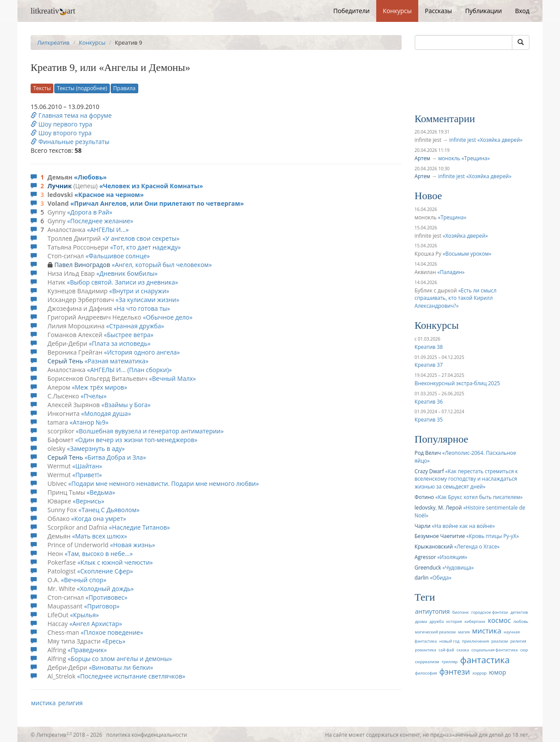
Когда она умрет (99, 519)
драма (421, 621)
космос (499, 621)
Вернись (88, 501)
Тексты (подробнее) (82, 88)
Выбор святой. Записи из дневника (122, 282)
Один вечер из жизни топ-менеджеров (136, 440)
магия (464, 632)
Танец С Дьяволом (109, 510)
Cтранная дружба (135, 326)
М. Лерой (450, 507)
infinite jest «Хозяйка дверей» (486, 140)
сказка (463, 650)
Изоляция (452, 557)
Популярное (442, 439)
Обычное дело (168, 317)
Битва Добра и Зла (115, 457)
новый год (449, 641)
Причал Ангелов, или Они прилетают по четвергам (157, 203)
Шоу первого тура (61, 124)
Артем (423, 158)
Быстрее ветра (128, 335)
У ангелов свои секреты (141, 238)
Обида (441, 577)
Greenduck (428, 567)
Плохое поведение (112, 632)
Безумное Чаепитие (440, 536)
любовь (521, 621)
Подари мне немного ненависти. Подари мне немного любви (164, 484)
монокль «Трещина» (464, 158)
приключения (476, 641)
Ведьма (101, 492)
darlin (422, 577)
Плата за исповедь (120, 343)
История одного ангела (142, 352)
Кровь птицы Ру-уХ (493, 536)
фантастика (485, 660)
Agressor (425, 557)
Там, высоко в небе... (99, 554)
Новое (429, 196)
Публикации (483, 11)
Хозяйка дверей (465, 236)
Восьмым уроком (467, 253)
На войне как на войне (463, 526)
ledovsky (425, 507)
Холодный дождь (105, 589)
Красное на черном (109, 195)
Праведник (87, 650)
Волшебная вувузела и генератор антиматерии (150, 431)
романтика (426, 650)
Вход (522, 11)
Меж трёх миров (100, 387)
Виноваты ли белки (121, 667)
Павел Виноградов (82, 265)
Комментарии (445, 119)
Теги (425, 597)
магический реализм (436, 632)
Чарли (423, 526)
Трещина (452, 217)
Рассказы (438, 11)
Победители (352, 11)
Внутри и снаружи (139, 291)
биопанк (461, 612)
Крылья (84, 615)
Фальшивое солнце (117, 256)
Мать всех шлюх (100, 536)
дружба (437, 621)
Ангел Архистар (96, 624)
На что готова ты (142, 308)
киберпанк (475, 621)
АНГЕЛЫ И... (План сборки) (129, 370)
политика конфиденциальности (147, 735)
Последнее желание (100, 221)
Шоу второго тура (61, 133)
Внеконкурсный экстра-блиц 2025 (457, 383)
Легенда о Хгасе (477, 546)
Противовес (106, 597)
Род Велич (428, 453)
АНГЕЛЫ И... (108, 230)
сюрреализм (427, 662)
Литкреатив (53, 42)
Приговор (102, 606)
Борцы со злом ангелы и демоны (120, 659)
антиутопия (433, 611)
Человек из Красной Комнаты (151, 186)
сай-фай (446, 650)
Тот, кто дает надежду (146, 247)
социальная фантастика (494, 650)
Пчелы (93, 396)
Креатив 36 (429, 401)
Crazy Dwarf (429, 471)
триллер (450, 662)
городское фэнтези (490, 612)
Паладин (451, 272)
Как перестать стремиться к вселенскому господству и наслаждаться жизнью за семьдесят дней (466, 479)
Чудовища (458, 567)
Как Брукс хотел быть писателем (479, 497)
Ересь (114, 641)
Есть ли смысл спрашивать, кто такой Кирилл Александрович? (456, 298)
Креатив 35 (429, 419)
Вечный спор (84, 580)
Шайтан (87, 466)
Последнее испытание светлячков (131, 676)
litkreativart (53, 11)
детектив (519, 612)
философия (426, 673)
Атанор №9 (89, 422)
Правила (124, 88)
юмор (498, 672)
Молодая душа (106, 413)
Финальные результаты (70, 142)
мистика (43, 703)
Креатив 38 (429, 347)
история (454, 621)
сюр (524, 650)
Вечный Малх (173, 378)
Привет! (87, 475)
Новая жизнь (132, 545)
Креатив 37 (429, 365)
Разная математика (116, 361)
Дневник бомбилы (127, 273)
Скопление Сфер (105, 571)
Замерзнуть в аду (96, 448)
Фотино (424, 497)
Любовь (90, 177)
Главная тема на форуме (71, 115)
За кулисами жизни (147, 300)
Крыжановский (434, 546)
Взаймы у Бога (126, 405)
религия (70, 703)
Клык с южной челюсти (115, 562)
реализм (500, 641)
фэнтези (455, 672)
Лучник (60, 186)
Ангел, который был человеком (162, 265)
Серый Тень (65, 361)
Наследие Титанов (139, 527)
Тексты (42, 88)
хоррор (479, 673)
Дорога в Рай (90, 212)
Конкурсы (397, 11)
